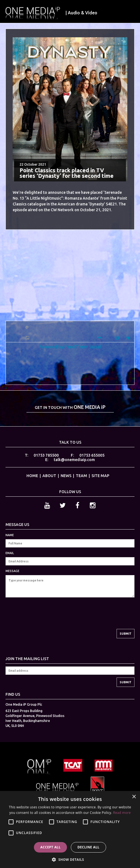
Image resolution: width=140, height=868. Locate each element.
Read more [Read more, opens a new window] (122, 813)
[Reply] (100, 338)
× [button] (134, 797)
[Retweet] (118, 338)
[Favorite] (129, 338)
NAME (10, 535)
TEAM (81, 476)
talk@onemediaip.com (74, 460)
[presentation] (47, 618)
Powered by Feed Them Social (70, 347)
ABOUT (49, 476)
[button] (70, 859)
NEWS (66, 476)
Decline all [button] (88, 847)
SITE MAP (100, 476)
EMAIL (10, 553)
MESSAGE (12, 571)
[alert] (70, 829)
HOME (32, 476)
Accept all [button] (50, 847)
